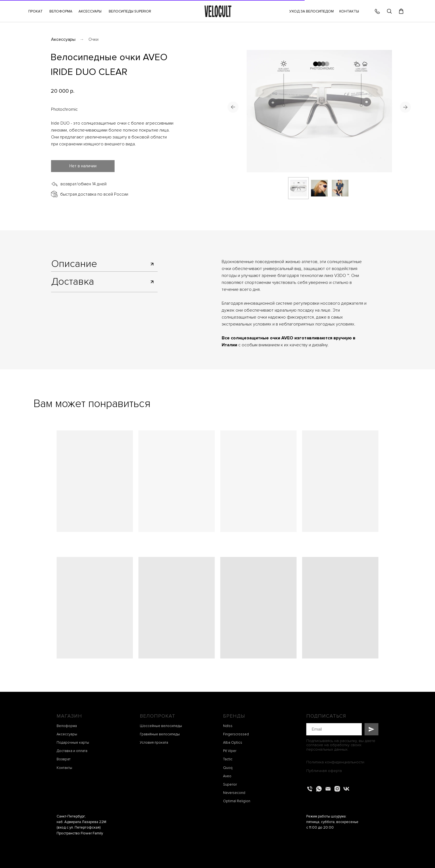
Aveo (227, 776)
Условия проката (154, 743)
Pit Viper (230, 751)
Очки (93, 39)
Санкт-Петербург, (71, 816)
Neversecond (234, 793)
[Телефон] (310, 789)
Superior (230, 784)
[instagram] (337, 789)
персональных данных (327, 749)
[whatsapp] (319, 789)
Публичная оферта (324, 771)
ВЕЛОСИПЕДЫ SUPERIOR (130, 11)
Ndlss (228, 726)
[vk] (346, 789)
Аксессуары (63, 39)
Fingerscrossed (236, 734)
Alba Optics (233, 743)
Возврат (64, 759)
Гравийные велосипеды (160, 734)
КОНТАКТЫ (349, 11)
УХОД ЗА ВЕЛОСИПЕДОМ (312, 11)
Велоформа (67, 726)
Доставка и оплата (72, 751)
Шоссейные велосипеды (161, 726)
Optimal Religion (237, 801)
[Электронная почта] (328, 789)
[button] (90, 11)
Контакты (64, 768)
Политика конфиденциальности (335, 762)
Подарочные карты (73, 743)
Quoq (228, 768)
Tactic (228, 759)
